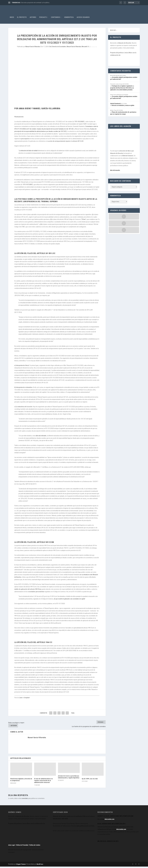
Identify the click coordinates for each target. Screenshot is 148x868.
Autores (33, 19)
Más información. (115, 172)
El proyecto (22, 19)
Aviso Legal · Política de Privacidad (18, 846)
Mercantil (84, 48)
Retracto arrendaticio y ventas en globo (123, 107)
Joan (21, 699)
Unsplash (27, 699)
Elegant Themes (21, 866)
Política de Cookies (35, 846)
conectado (25, 800)
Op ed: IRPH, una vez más (90, 780)
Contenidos (55, 19)
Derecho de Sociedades (59, 48)
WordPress (40, 866)
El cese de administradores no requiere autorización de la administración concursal (43, 782)
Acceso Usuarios (83, 19)
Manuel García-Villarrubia (33, 48)
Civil (50, 48)
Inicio (12, 19)
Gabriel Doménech (115, 105)
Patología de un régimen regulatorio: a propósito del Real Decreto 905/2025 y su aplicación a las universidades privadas (122, 89)
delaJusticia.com (109, 821)
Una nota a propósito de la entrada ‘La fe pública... (36, 3)
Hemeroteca (69, 19)
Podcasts (43, 19)
